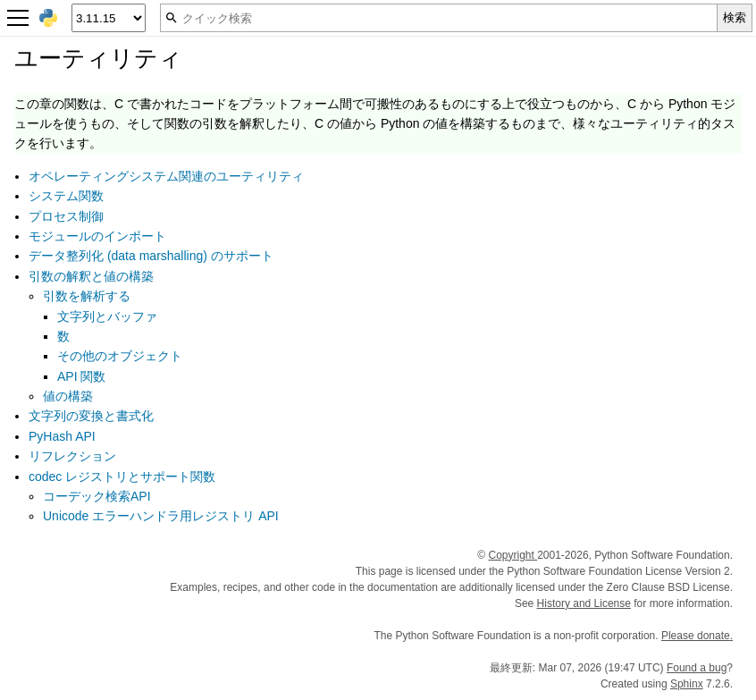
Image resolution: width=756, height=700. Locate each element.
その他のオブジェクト (120, 356)
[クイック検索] (439, 18)
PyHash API (62, 436)
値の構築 (68, 396)
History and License (584, 603)
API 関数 (81, 376)
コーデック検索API (97, 496)
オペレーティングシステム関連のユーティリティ (166, 176)
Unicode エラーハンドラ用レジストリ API (161, 516)
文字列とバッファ (107, 316)
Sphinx (687, 684)
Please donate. (697, 636)
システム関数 (66, 196)
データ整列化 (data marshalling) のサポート (151, 256)
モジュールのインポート (97, 236)
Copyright (512, 555)
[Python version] (109, 18)
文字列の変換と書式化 (91, 416)
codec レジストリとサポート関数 (122, 477)
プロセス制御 (66, 216)
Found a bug (697, 668)
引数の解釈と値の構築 (91, 276)
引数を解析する (87, 296)
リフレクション (72, 456)
